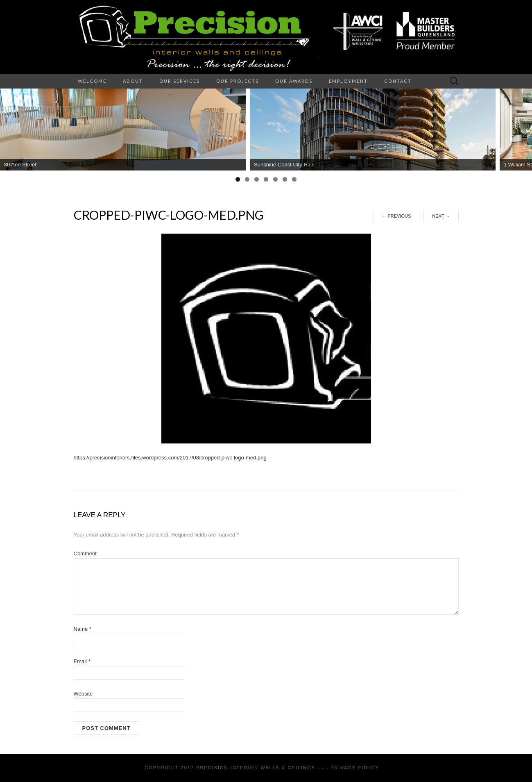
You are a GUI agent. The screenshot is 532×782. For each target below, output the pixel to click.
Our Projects (238, 81)
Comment (85, 554)
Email (82, 661)
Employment (348, 81)
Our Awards (294, 81)
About (133, 81)
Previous (396, 216)
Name (83, 629)
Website (83, 694)
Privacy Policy (355, 768)
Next (441, 216)
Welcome (92, 81)
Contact (398, 81)
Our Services (180, 81)
